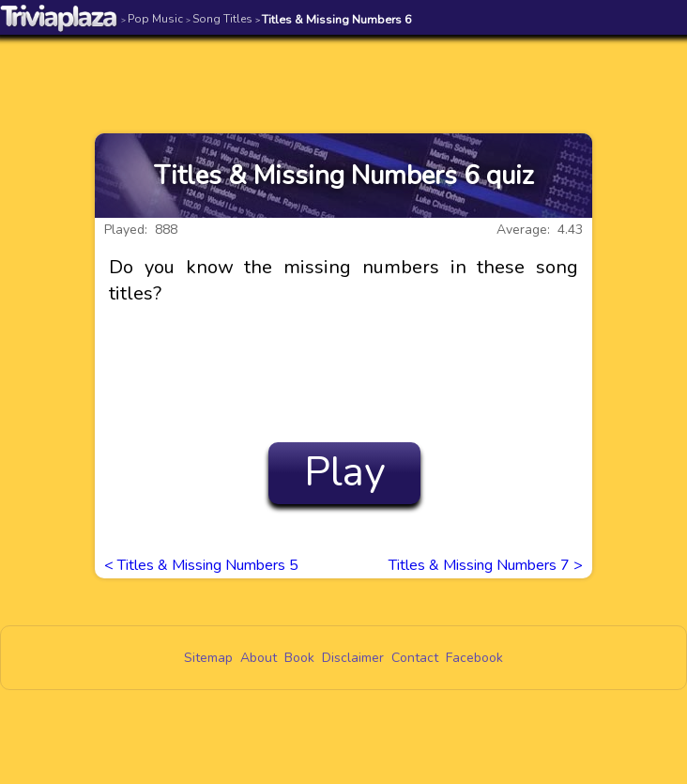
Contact (415, 658)
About (259, 658)
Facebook (474, 658)
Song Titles (219, 19)
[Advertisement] (343, 72)
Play (345, 472)
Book (299, 658)
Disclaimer (353, 658)
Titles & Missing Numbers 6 (334, 19)
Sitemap (208, 658)
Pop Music (152, 19)
